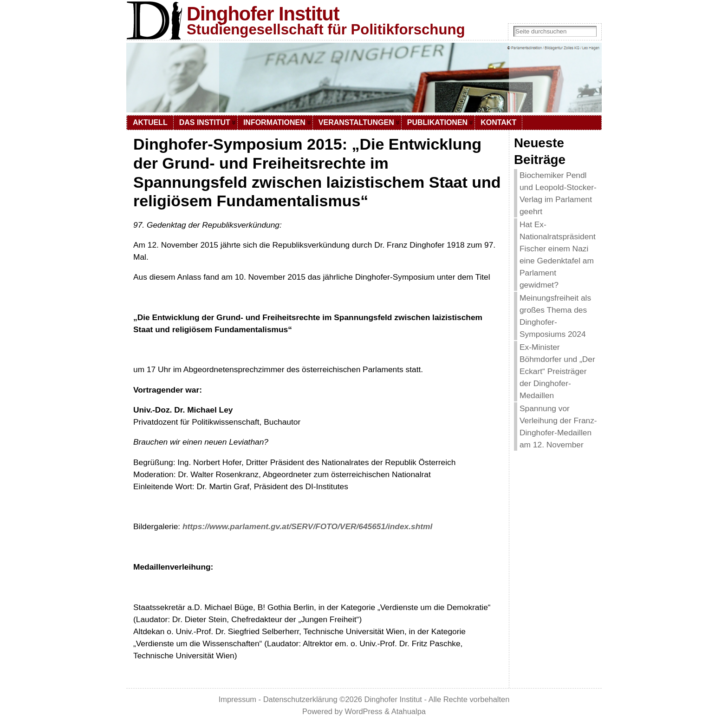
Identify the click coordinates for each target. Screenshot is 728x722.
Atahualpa (409, 711)
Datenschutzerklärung (300, 699)
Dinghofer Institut (263, 14)
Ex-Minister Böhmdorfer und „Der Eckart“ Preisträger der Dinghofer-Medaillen (557, 371)
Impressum (237, 699)
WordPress (364, 711)
